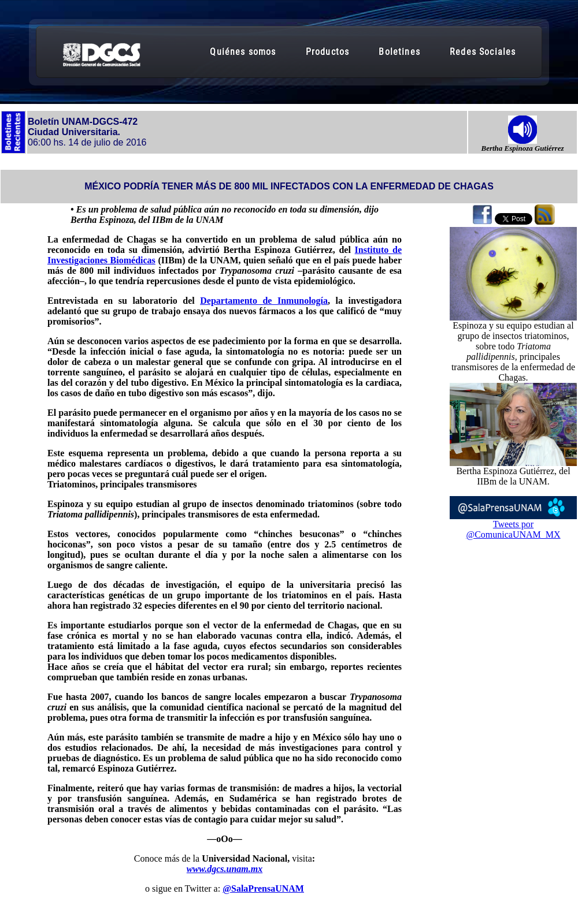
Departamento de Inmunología (264, 301)
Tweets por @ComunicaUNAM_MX (513, 529)
